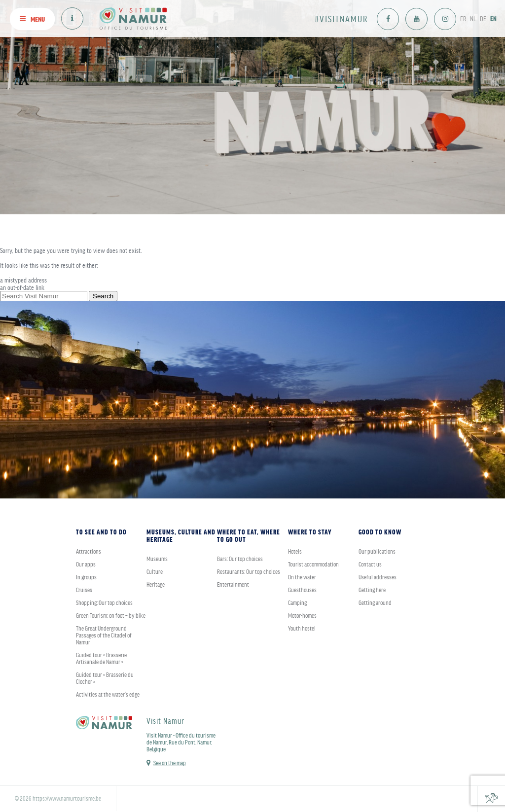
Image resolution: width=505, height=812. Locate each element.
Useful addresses (378, 577)
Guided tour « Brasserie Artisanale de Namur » (101, 658)
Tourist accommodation (313, 564)
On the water (302, 577)
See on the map (170, 763)
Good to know (380, 532)
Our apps (86, 564)
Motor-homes (302, 615)
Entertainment (233, 584)
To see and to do (101, 532)
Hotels (295, 551)
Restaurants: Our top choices (249, 571)
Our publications (377, 551)
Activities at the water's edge (108, 694)
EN (493, 18)
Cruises (84, 590)
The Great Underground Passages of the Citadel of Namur (104, 635)
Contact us (370, 564)
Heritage (156, 584)
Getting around (375, 602)
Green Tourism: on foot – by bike (111, 615)
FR (463, 18)
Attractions (89, 551)
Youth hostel (302, 628)
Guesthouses (302, 590)
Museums (157, 559)
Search (103, 296)
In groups (86, 577)
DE (483, 18)
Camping (297, 602)
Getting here (372, 590)
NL (473, 18)
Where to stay (310, 532)
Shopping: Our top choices (104, 602)
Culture (155, 571)
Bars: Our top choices (240, 559)
